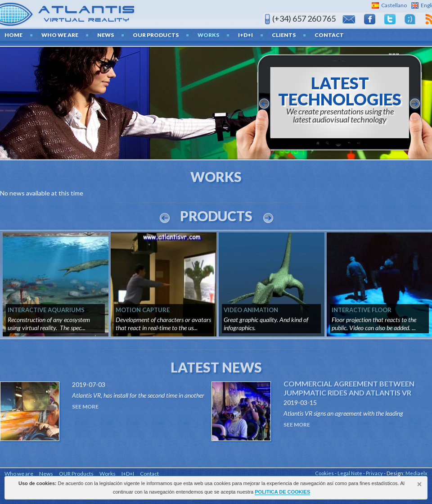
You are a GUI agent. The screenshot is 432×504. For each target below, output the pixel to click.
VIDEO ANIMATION (251, 310)
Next (268, 218)
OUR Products (156, 35)
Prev (165, 218)
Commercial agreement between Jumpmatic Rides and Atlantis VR (349, 388)
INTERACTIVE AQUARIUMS (46, 310)
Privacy (374, 473)
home (13, 35)
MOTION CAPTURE (143, 310)
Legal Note (350, 473)
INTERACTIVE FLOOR (362, 310)
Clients (284, 35)
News (106, 35)
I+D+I (245, 35)
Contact (329, 35)
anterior (264, 104)
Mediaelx (416, 473)
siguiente (415, 104)
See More (85, 406)
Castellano (394, 5)
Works (208, 35)
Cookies (324, 473)
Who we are (60, 35)
